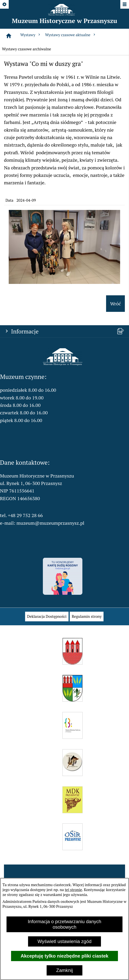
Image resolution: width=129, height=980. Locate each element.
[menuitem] (47, 617)
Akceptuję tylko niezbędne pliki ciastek (64, 956)
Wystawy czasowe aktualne (71, 35)
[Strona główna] (9, 36)
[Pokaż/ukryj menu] (124, 5)
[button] (64, 282)
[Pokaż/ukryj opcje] (5, 5)
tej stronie (73, 890)
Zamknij (64, 970)
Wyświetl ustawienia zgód (64, 941)
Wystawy (31, 35)
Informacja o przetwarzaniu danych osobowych (64, 924)
